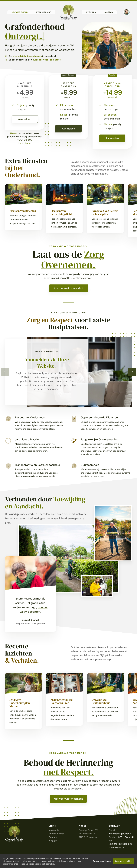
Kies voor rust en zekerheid (68, 288)
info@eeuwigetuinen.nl (120, 834)
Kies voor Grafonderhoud (68, 799)
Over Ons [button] (91, 12)
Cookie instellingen (102, 861)
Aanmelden (25, 119)
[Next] (132, 372)
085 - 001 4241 (126, 837)
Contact (53, 837)
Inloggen (53, 841)
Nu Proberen (25, 143)
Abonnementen (56, 834)
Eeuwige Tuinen (20, 12)
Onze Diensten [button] (44, 12)
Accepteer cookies (124, 861)
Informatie (54, 830)
